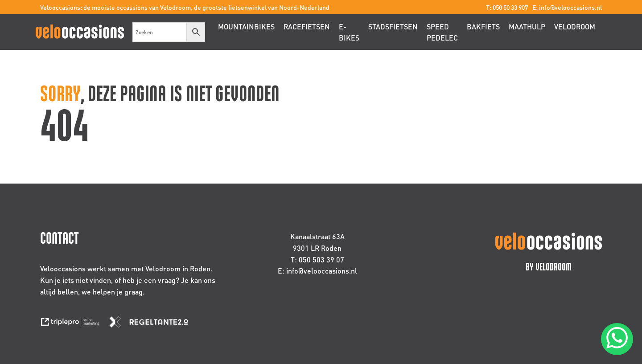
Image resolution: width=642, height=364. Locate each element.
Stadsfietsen (393, 27)
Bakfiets (483, 27)
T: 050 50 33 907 (507, 7)
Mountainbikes (246, 27)
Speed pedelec (442, 32)
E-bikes (349, 32)
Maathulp (527, 27)
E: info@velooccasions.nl (567, 7)
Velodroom (575, 27)
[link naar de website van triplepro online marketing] (74, 325)
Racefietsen (307, 27)
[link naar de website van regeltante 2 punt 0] (152, 325)
